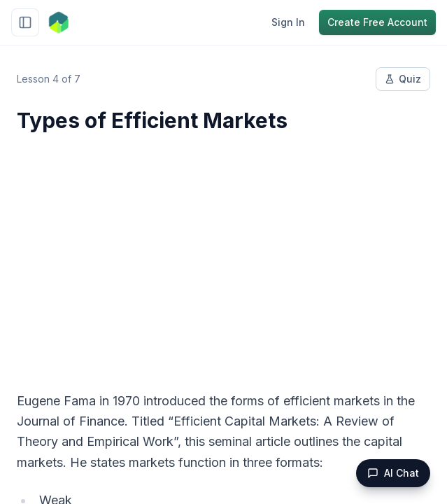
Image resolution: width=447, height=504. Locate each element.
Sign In (288, 22)
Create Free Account (377, 22)
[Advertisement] (223, 253)
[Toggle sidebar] (25, 22)
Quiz (403, 79)
